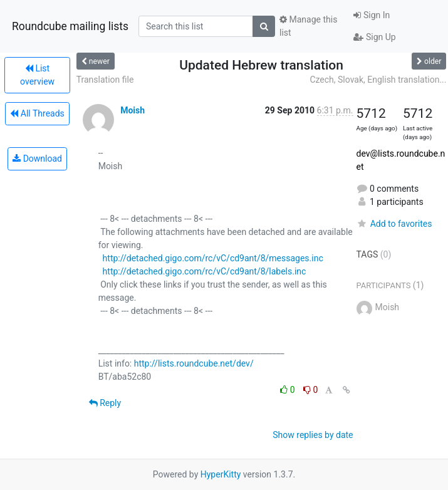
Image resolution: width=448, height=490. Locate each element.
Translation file (105, 80)
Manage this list (308, 26)
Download (37, 159)
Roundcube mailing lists (70, 26)
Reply (105, 403)
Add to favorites (394, 224)
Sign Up (374, 37)
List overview (37, 75)
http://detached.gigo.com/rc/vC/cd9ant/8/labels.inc (205, 271)
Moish (133, 110)
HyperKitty (221, 474)
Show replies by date (313, 435)
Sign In (372, 15)
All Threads (37, 113)
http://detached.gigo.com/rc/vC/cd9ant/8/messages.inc (213, 258)
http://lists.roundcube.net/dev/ (194, 363)
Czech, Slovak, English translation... (378, 80)
